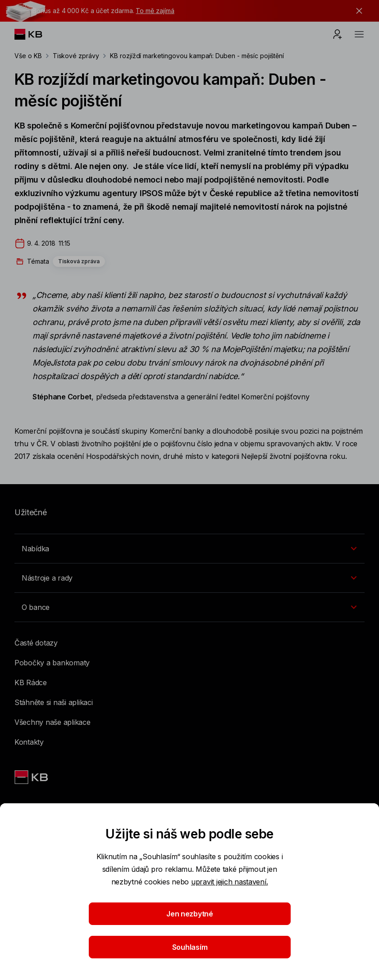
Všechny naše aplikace (53, 722)
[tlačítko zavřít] (357, 11)
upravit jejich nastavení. (230, 882)
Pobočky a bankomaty (52, 663)
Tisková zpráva (79, 261)
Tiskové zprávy (76, 56)
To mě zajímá (155, 11)
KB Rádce (31, 682)
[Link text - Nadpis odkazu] (32, 777)
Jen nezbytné (190, 914)
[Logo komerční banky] (35, 34)
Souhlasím (189, 947)
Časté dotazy (36, 643)
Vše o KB (28, 56)
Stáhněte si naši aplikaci (54, 702)
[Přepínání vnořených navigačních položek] (189, 549)
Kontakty (29, 742)
